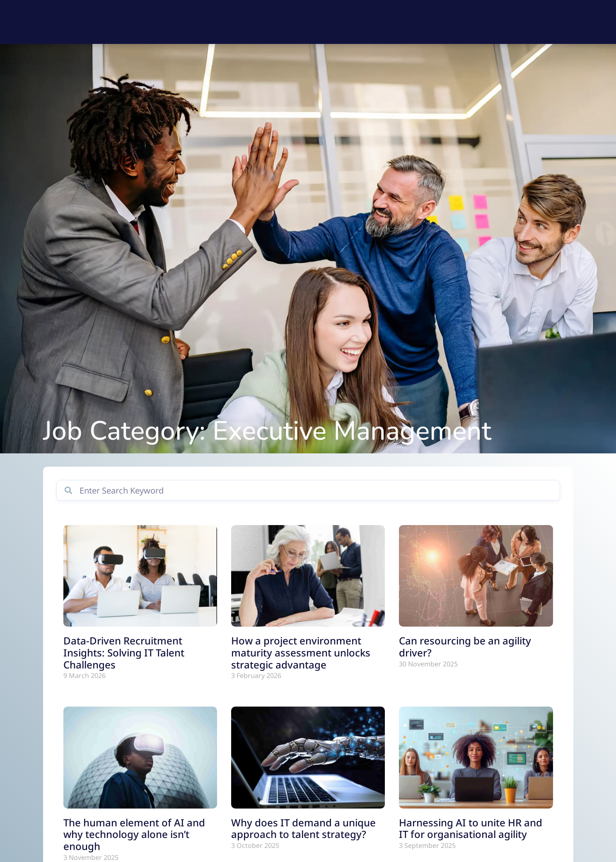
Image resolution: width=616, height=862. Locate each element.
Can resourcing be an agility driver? (465, 656)
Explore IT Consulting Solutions (370, 22)
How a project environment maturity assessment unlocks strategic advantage (301, 662)
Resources (457, 22)
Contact (550, 22)
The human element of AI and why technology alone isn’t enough (134, 843)
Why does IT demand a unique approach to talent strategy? (303, 837)
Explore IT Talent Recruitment (253, 22)
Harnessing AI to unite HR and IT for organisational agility (471, 837)
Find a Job (170, 22)
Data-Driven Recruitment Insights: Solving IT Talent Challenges (124, 662)
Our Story (505, 22)
